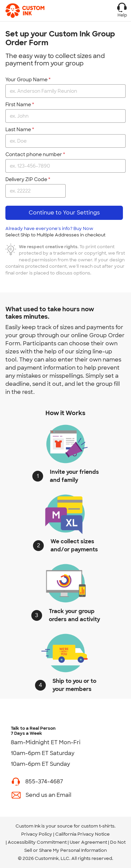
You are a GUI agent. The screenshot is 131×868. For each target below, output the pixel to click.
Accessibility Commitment (37, 842)
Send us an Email (48, 795)
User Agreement (88, 842)
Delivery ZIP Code (26, 179)
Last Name (18, 129)
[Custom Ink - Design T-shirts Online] (26, 11)
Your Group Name (26, 80)
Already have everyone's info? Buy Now (55, 232)
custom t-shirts (98, 826)
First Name (18, 105)
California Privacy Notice (83, 834)
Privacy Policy (37, 834)
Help (122, 10)
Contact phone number (34, 154)
